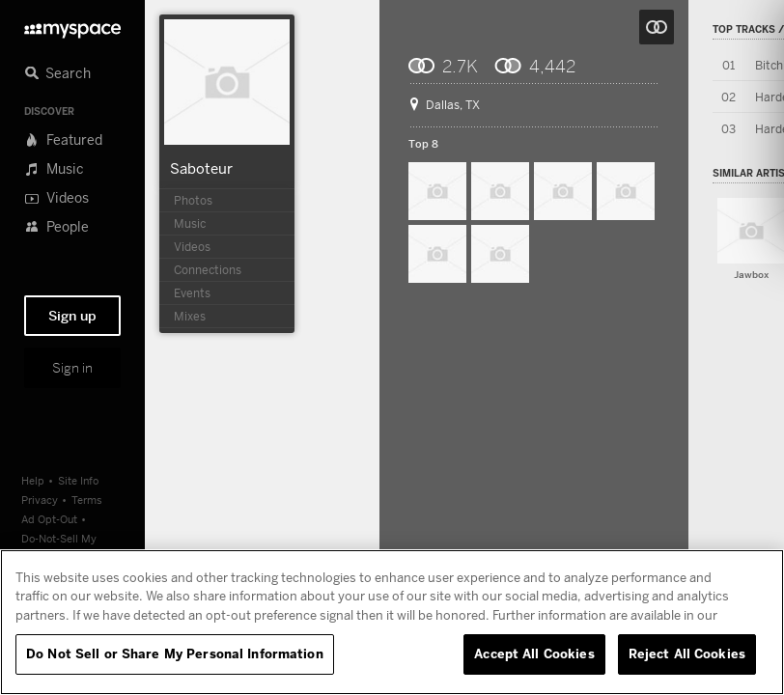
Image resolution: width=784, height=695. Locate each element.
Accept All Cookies (534, 653)
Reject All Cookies (687, 653)
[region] (392, 622)
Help (33, 480)
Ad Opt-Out (49, 519)
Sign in (72, 368)
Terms (87, 500)
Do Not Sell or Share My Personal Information (175, 653)
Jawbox (751, 275)
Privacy (40, 500)
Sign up (72, 316)
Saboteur (201, 168)
